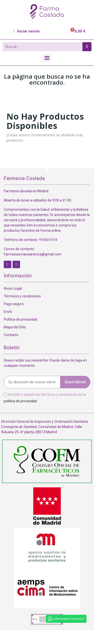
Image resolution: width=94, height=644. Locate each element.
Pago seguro (14, 304)
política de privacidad (20, 401)
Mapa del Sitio (15, 327)
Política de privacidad (20, 319)
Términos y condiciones (22, 296)
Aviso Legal (13, 288)
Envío (8, 312)
